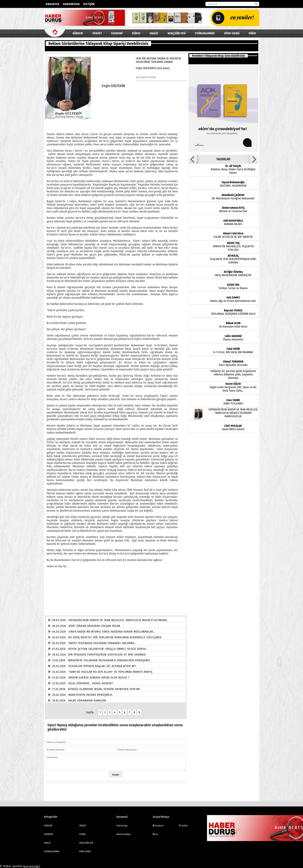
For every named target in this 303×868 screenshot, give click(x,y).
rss (155, 832)
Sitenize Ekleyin (124, 832)
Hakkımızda (71, 4)
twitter (183, 823)
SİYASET (97, 33)
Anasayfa (53, 4)
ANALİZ (154, 33)
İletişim (89, 4)
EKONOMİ (117, 33)
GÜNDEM (78, 33)
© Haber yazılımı (20, 864)
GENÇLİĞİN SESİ (177, 33)
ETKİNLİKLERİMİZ (205, 33)
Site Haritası (122, 823)
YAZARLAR (223, 159)
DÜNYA (136, 33)
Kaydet (116, 772)
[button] (193, 159)
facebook (158, 823)
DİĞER (252, 33)
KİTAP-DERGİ (232, 33)
